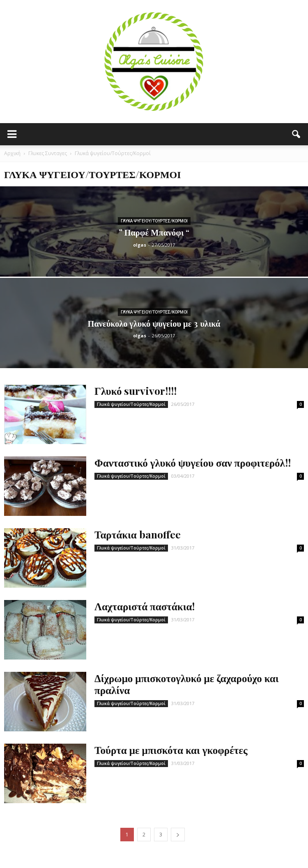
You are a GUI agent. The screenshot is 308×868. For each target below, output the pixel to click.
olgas (140, 245)
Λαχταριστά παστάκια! (145, 606)
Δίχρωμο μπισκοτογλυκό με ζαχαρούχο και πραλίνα (187, 684)
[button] (297, 134)
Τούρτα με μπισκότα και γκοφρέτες (171, 750)
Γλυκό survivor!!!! (136, 390)
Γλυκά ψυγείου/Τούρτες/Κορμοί (154, 221)
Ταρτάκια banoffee (138, 534)
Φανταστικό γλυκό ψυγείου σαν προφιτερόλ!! (193, 462)
